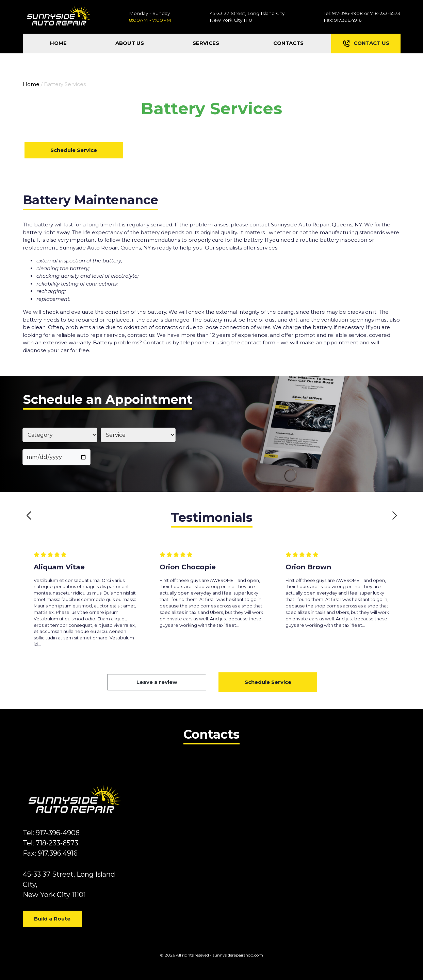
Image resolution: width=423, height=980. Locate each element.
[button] (29, 516)
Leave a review (157, 682)
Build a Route (52, 919)
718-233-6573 (385, 13)
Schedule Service (74, 150)
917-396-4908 (347, 13)
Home (31, 84)
